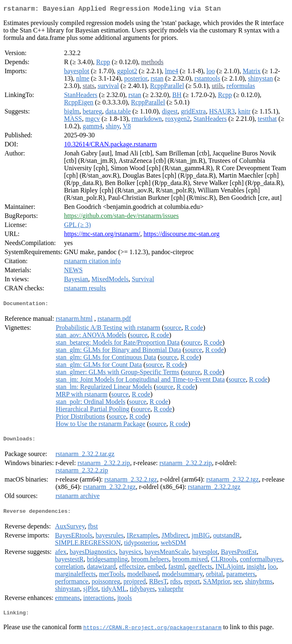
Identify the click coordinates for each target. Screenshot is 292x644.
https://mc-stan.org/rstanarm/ (102, 235)
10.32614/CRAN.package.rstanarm (110, 146)
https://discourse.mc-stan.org (181, 235)
